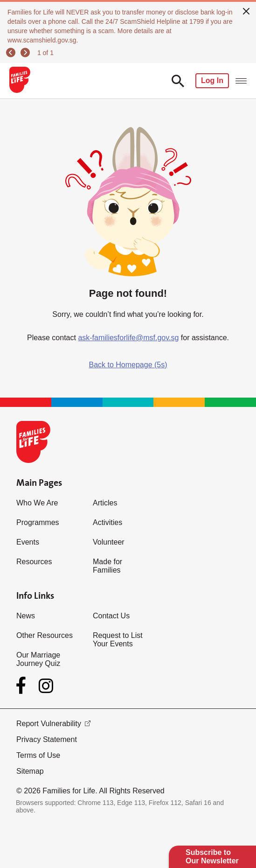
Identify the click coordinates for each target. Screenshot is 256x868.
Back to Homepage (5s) (128, 365)
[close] (246, 10)
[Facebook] (23, 686)
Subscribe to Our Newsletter (212, 857)
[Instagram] (46, 686)
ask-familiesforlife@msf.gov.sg (128, 338)
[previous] (12, 53)
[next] (27, 53)
